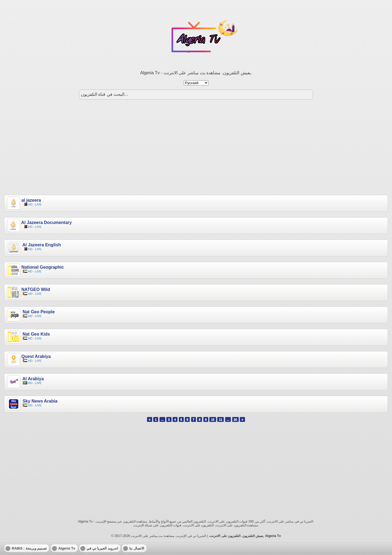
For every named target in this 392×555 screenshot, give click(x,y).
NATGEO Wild (36, 289)
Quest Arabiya (36, 356)
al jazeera (31, 200)
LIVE (38, 204)
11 (220, 419)
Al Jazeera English (41, 245)
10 (213, 419)
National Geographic (42, 267)
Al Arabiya (32, 379)
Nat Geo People (38, 312)
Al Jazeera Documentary (47, 223)
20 (235, 419)
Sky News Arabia (39, 401)
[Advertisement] (196, 147)
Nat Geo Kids (36, 334)
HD (30, 204)
